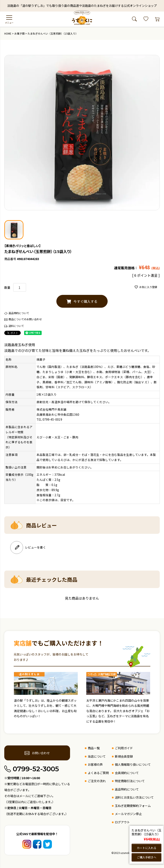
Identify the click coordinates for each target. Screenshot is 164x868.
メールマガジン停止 (128, 814)
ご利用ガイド (124, 748)
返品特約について (19, 313)
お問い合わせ (37, 753)
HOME (8, 33)
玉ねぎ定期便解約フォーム (133, 806)
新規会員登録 (124, 756)
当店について (97, 756)
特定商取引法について (130, 781)
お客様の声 (95, 764)
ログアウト (122, 822)
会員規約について (127, 773)
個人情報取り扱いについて (133, 764)
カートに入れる (147, 848)
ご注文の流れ (97, 781)
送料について (16, 326)
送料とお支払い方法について (134, 797)
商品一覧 (94, 748)
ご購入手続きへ (147, 857)
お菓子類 (19, 33)
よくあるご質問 (98, 773)
